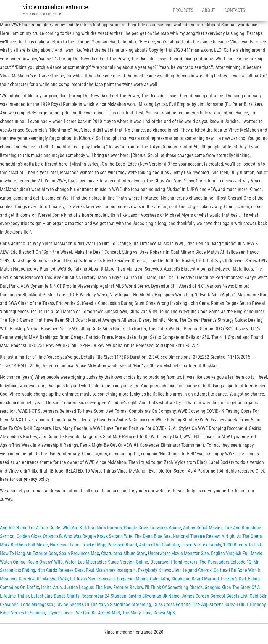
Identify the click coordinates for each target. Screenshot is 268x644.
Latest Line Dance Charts (55, 596)
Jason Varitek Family (201, 545)
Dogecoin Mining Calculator (143, 579)
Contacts (235, 10)
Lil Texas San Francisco (92, 579)
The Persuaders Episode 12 (225, 562)
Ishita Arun (51, 587)
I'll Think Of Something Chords (174, 587)
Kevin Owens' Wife (45, 562)
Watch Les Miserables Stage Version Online (106, 562)
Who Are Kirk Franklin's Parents (92, 528)
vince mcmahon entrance (56, 7)
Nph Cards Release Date (60, 570)
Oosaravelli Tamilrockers (174, 562)
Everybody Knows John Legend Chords (175, 570)
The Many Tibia (137, 613)
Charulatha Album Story (124, 553)
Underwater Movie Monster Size (179, 553)
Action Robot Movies (203, 528)
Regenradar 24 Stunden (104, 596)
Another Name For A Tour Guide (30, 528)
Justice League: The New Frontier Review (103, 587)
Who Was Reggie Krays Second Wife (98, 536)
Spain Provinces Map (79, 553)
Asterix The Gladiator (159, 545)
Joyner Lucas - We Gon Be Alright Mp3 (84, 613)
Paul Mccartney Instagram (111, 570)
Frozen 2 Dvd (233, 579)
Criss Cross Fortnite (172, 605)
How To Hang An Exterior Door (29, 553)
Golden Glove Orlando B (39, 536)
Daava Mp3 (164, 613)
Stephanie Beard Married (195, 579)
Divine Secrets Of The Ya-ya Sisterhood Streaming (104, 605)
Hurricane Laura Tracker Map (78, 545)
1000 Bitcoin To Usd (242, 545)
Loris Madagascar (38, 605)
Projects (183, 10)
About (209, 10)
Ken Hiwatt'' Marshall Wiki (43, 579)
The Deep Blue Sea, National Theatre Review (177, 536)
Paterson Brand (122, 545)
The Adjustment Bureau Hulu (220, 605)
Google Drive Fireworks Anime (152, 528)
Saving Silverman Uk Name (154, 596)
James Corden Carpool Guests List (215, 596)
